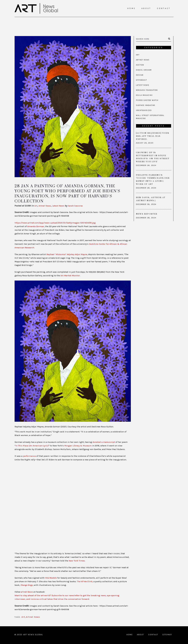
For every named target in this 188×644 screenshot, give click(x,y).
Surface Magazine (146, 105)
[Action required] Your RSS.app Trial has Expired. (153, 136)
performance (29, 456)
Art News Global (33, 635)
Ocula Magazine (144, 95)
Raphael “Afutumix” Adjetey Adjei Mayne (67, 254)
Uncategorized (144, 110)
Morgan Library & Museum (78, 446)
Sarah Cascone (75, 206)
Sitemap (167, 635)
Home (130, 635)
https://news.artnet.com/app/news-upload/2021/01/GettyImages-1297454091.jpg (55, 223)
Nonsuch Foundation (147, 90)
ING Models (51, 578)
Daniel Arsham (144, 70)
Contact (153, 635)
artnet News (27, 592)
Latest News (58, 206)
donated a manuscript (104, 442)
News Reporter (147, 214)
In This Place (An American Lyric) (32, 446)
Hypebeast (142, 80)
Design (140, 75)
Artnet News (45, 206)
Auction (140, 65)
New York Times (77, 561)
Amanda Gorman (36, 226)
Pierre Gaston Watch (147, 100)
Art (36, 206)
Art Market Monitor (70, 276)
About (141, 635)
